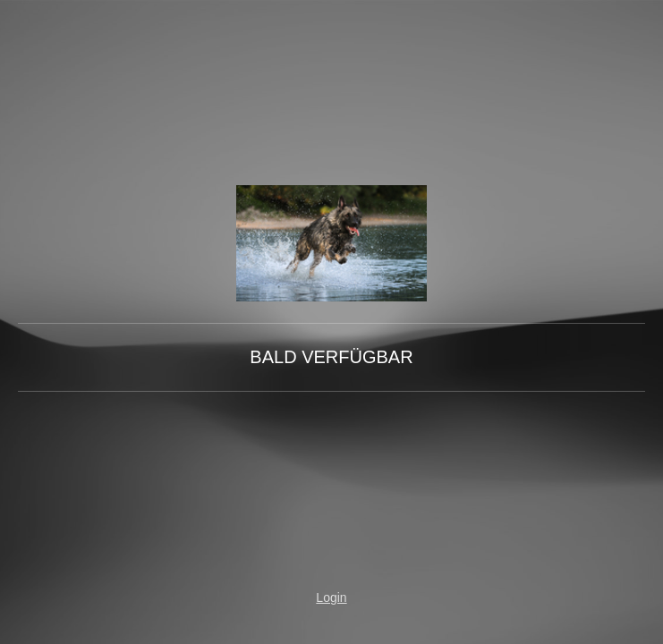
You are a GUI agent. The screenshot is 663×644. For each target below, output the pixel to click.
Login (331, 597)
